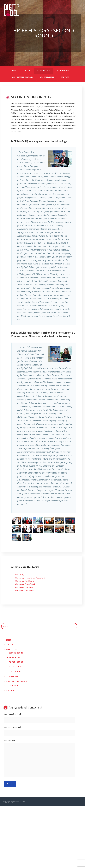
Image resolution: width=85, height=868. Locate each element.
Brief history (44, 71)
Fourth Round (16, 662)
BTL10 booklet (64, 71)
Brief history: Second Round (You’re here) (30, 578)
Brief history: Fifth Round (24, 587)
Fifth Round (15, 667)
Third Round (15, 657)
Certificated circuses (23, 77)
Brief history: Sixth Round (24, 590)
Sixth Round (15, 671)
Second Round (16, 653)
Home (14, 71)
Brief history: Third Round (24, 581)
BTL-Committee (47, 77)
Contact (65, 77)
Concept (27, 71)
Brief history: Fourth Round (25, 584)
